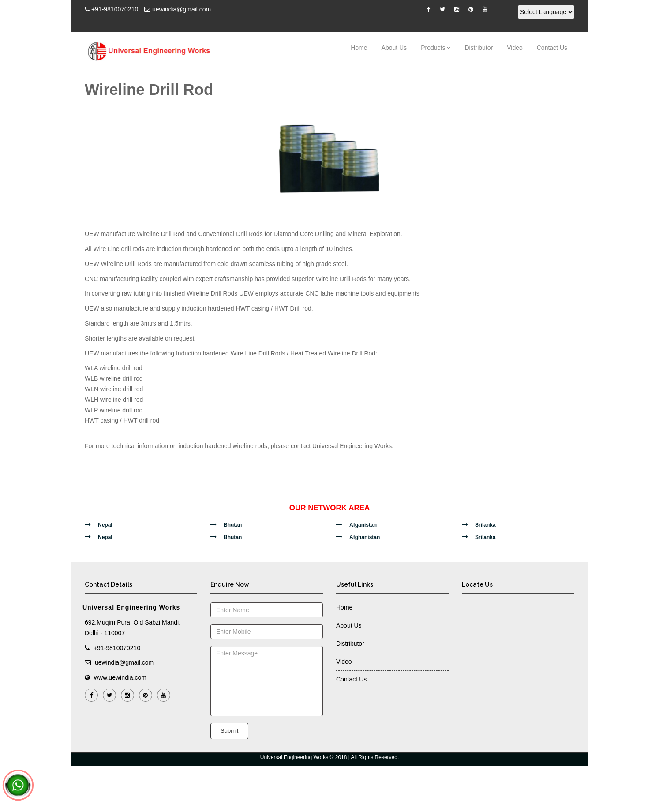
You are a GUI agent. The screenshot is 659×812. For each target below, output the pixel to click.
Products (436, 47)
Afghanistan (365, 537)
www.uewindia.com (120, 677)
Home (359, 48)
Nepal (105, 525)
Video (515, 48)
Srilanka (485, 525)
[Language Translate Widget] (546, 12)
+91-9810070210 (115, 9)
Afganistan (363, 525)
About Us (394, 48)
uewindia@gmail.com (182, 9)
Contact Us (552, 48)
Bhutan (233, 525)
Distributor (479, 48)
